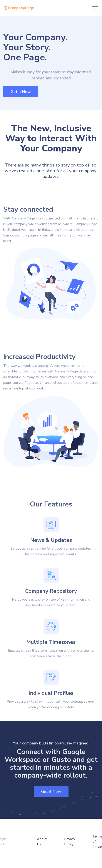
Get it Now (21, 92)
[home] (20, 8)
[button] (95, 8)
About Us (42, 842)
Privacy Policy (70, 842)
